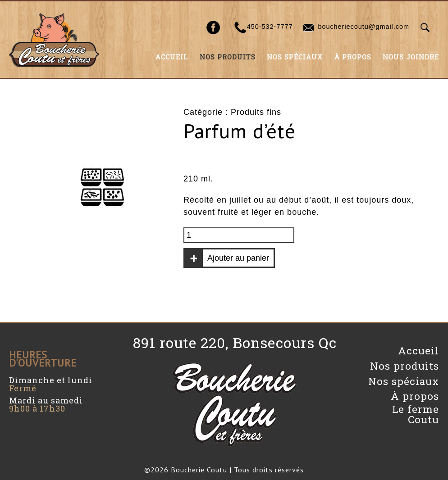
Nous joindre (411, 57)
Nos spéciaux (295, 57)
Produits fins (256, 112)
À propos (353, 57)
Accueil (172, 57)
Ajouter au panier (238, 258)
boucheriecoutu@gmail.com (363, 27)
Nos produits (228, 57)
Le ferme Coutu (416, 414)
